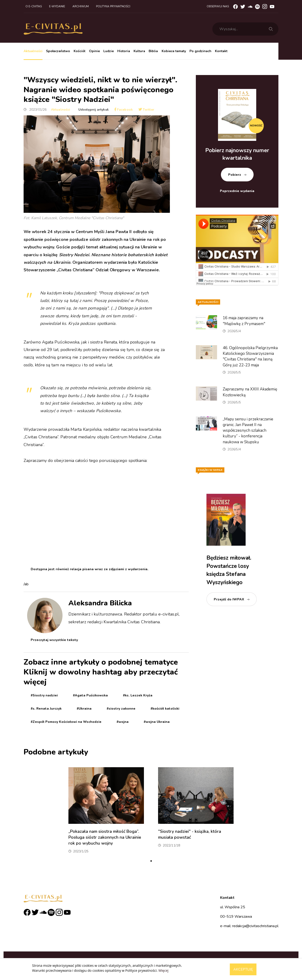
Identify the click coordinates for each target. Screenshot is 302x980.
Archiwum (81, 6)
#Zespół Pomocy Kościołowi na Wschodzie (66, 722)
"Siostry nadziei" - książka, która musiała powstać (190, 834)
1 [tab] (151, 861)
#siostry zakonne (121, 709)
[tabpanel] (106, 812)
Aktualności (33, 51)
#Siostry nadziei (44, 695)
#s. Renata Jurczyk (46, 709)
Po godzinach (200, 51)
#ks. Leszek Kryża (138, 695)
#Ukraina (84, 709)
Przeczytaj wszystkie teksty (54, 640)
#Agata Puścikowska (90, 695)
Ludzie (109, 51)
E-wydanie (57, 6)
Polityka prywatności (113, 6)
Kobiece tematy (174, 51)
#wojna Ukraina (157, 722)
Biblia (153, 51)
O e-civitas (34, 6)
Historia (124, 51)
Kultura (139, 51)
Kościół (79, 51)
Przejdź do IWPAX (229, 599)
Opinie (94, 51)
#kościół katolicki (165, 709)
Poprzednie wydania (237, 191)
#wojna (123, 722)
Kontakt (221, 51)
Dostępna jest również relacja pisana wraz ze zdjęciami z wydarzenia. (90, 569)
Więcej (163, 970)
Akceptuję (243, 969)
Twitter (146, 110)
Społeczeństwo (58, 51)
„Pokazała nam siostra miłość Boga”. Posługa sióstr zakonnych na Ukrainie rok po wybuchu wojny (105, 837)
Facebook (124, 110)
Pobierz (235, 175)
